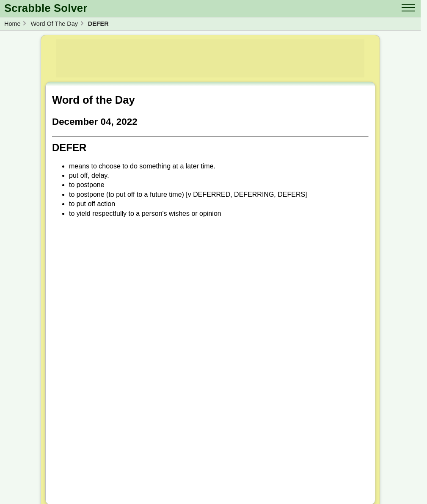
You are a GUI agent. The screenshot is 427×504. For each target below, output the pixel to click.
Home (12, 24)
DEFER (98, 24)
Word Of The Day (54, 24)
